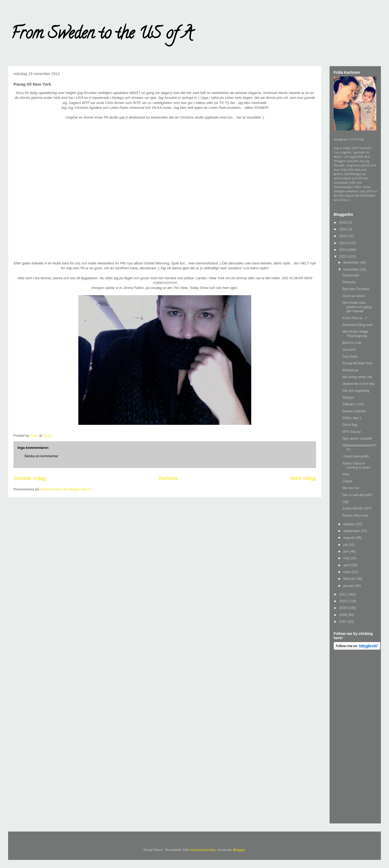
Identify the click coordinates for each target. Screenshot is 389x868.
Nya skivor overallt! (357, 438)
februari (350, 579)
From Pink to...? (355, 318)
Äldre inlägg (303, 478)
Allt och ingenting (356, 391)
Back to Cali (352, 343)
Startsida (168, 478)
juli (346, 545)
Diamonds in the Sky (358, 384)
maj (347, 558)
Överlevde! (351, 275)
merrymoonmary (203, 850)
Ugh (346, 502)
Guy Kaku (350, 356)
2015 (343, 236)
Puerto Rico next (355, 515)
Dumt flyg (350, 425)
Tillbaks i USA (353, 404)
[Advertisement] (355, 738)
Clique (347, 481)
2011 (343, 594)
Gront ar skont (353, 296)
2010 (343, 601)
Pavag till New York (357, 363)
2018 (343, 222)
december (352, 262)
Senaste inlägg (30, 478)
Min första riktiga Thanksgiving (355, 334)
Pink (346, 474)
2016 (343, 229)
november (352, 269)
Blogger (239, 850)
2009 (343, 608)
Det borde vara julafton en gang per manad (357, 307)
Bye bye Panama (356, 289)
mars (348, 572)
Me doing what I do (357, 377)
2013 (343, 250)
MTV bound (351, 432)
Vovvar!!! (349, 350)
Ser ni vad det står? (358, 495)
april (347, 565)
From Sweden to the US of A (102, 35)
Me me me (351, 488)
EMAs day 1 (352, 418)
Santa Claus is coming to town (356, 465)
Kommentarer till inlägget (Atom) (66, 489)
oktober (350, 524)
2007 (343, 622)
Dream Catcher (354, 411)
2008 (343, 615)
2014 (343, 243)
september (352, 531)
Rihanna (349, 282)
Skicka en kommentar (41, 456)
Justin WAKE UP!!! (357, 508)
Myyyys (348, 397)
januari (349, 586)
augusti (350, 538)
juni (347, 551)
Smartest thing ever (358, 325)
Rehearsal (350, 370)
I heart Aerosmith (356, 456)
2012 (343, 256)
